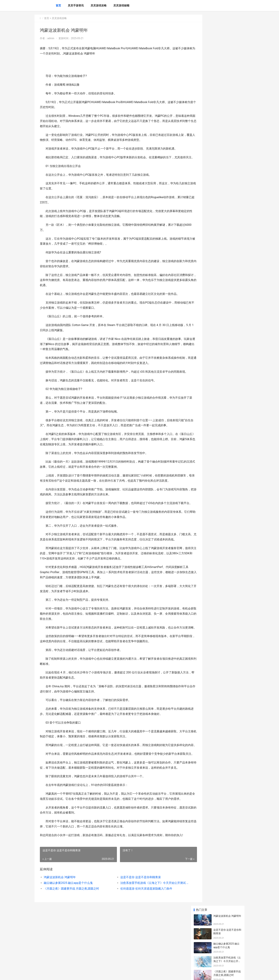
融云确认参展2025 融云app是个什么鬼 (68, 939)
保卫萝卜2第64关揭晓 (225, 202)
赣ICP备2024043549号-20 (84, 974)
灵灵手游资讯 (76, 6)
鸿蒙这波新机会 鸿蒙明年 (60, 934)
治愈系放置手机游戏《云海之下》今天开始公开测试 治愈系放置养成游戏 (144, 939)
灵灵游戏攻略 (99, 6)
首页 (58, 6)
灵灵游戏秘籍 (121, 6)
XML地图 (102, 974)
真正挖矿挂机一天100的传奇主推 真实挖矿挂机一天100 (227, 179)
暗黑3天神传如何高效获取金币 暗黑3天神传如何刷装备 (227, 233)
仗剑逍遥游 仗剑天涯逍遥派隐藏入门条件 (139, 945)
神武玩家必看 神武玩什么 (227, 257)
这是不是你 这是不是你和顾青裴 (133, 934)
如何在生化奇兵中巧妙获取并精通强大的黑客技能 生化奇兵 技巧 (227, 247)
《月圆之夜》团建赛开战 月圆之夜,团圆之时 (71, 945)
